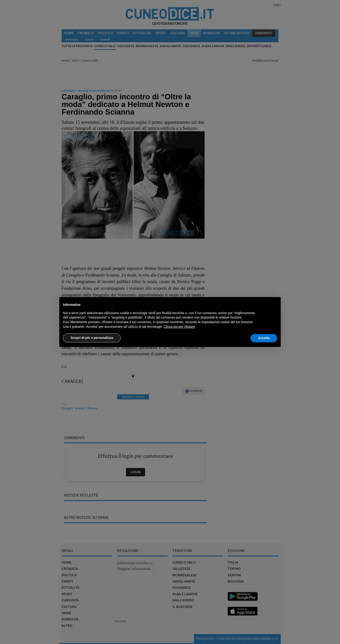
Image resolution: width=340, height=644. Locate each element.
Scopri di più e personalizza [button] (92, 338)
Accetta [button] (264, 338)
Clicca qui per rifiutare (179, 327)
